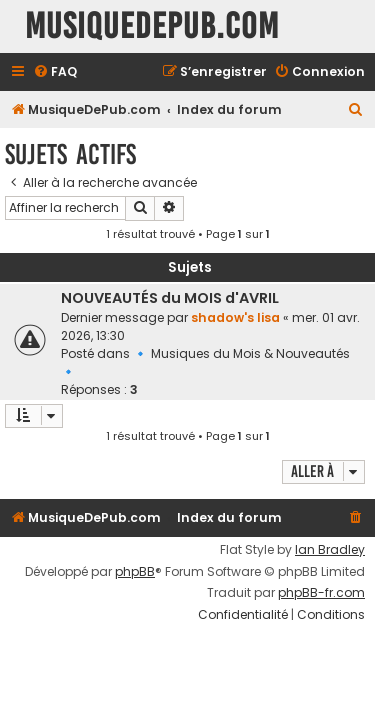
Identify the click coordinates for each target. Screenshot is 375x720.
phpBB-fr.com (321, 593)
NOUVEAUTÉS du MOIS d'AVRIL (170, 298)
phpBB (135, 572)
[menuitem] (55, 72)
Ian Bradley (330, 550)
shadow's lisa (235, 317)
